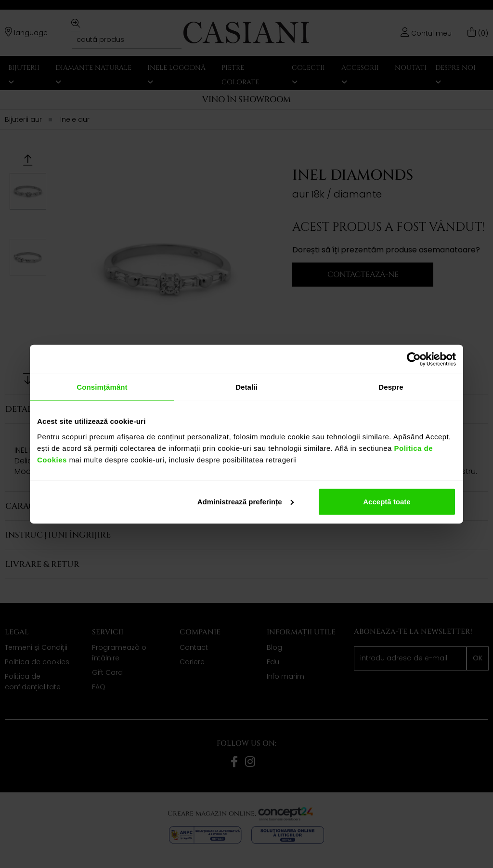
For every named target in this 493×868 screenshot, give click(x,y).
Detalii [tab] (246, 387)
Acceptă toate (387, 501)
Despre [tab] (391, 387)
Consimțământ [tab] (102, 387)
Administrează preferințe (246, 501)
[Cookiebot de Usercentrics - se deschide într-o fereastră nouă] (414, 359)
